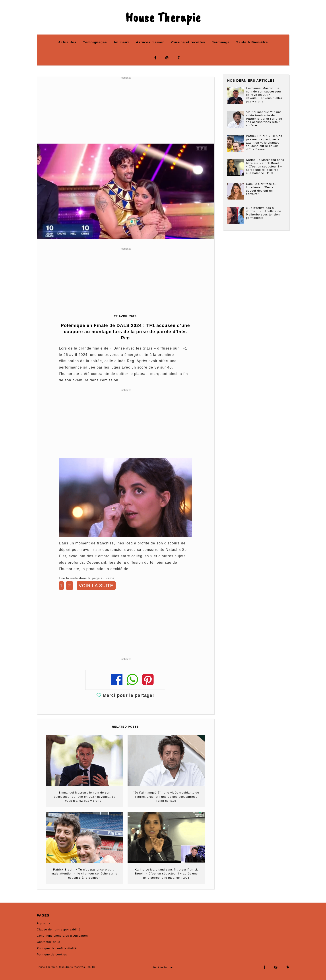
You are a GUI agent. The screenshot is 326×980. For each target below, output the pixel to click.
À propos (43, 923)
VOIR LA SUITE (96, 586)
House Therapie (163, 17)
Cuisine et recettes (188, 42)
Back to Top (163, 967)
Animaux (121, 42)
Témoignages (95, 42)
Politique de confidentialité (57, 948)
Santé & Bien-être (252, 42)
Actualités (67, 42)
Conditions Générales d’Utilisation (62, 936)
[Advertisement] (125, 110)
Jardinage (221, 42)
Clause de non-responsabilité (59, 929)
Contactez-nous (49, 942)
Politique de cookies (52, 954)
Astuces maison (150, 42)
